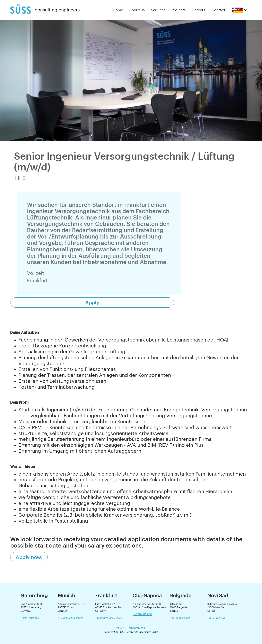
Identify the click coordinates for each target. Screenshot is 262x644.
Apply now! (29, 557)
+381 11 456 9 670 (180, 618)
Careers (199, 10)
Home (118, 10)
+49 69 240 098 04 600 (109, 618)
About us (137, 10)
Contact (218, 10)
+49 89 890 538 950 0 (70, 618)
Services (158, 10)
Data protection (137, 628)
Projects (179, 10)
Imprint (120, 628)
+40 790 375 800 (142, 614)
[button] (240, 10)
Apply (92, 303)
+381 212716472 (216, 618)
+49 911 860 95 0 (30, 618)
